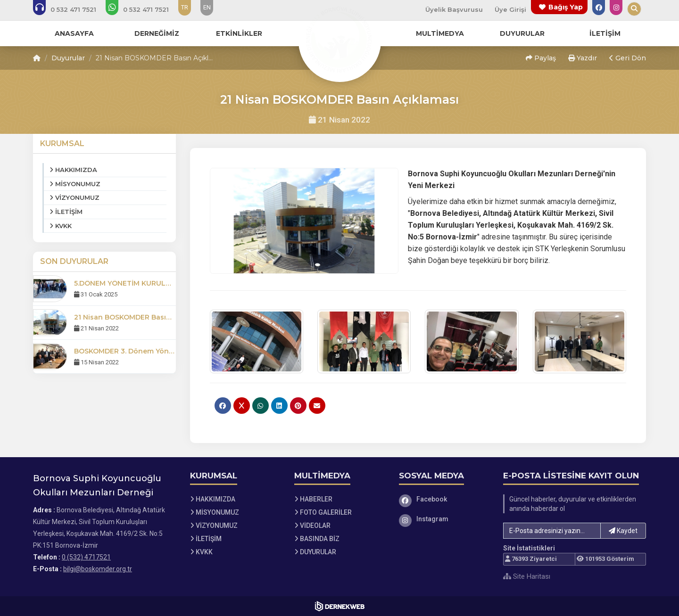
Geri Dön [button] (628, 58)
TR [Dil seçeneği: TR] (185, 7)
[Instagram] (444, 519)
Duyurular (68, 58)
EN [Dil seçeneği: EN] (207, 7)
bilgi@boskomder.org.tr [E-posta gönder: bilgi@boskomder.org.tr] (98, 569)
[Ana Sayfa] (339, 40)
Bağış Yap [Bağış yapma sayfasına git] (566, 7)
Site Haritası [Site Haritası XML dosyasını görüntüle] (527, 576)
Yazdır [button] (583, 58)
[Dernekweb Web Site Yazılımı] (340, 606)
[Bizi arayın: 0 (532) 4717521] (71, 9)
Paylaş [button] (541, 58)
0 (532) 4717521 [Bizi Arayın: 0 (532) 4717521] (86, 557)
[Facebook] (444, 499)
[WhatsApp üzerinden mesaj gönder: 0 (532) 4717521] (144, 9)
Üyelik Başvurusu (454, 9)
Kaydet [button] (623, 531)
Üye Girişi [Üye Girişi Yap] (510, 9)
